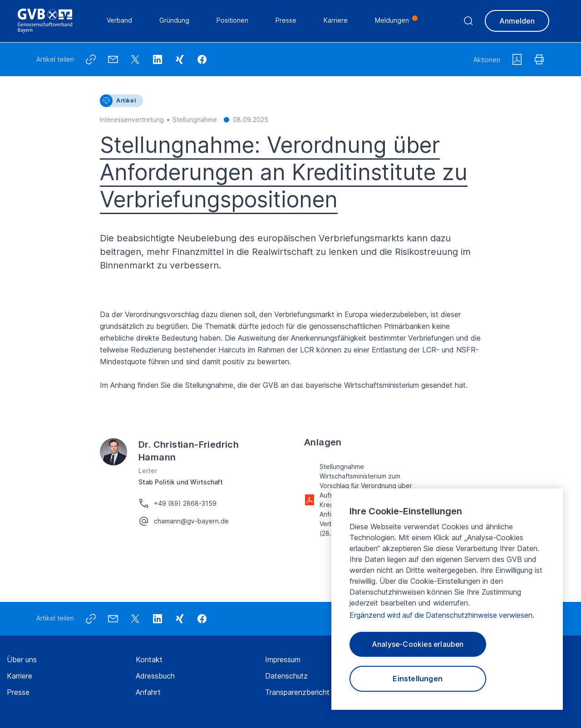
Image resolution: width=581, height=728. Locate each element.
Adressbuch (155, 676)
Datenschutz (286, 676)
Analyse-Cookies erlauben (418, 644)
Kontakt (149, 660)
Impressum (283, 660)
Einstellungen (418, 679)
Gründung (175, 21)
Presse (18, 692)
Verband (120, 21)
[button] (202, 59)
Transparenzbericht (297, 692)
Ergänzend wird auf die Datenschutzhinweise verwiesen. (444, 614)
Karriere (20, 676)
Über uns (22, 660)
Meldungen (392, 21)
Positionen (233, 21)
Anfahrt (148, 692)
